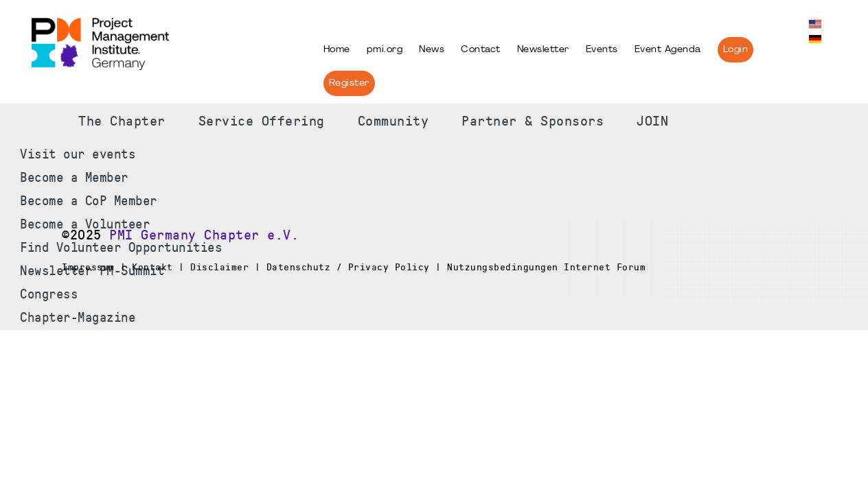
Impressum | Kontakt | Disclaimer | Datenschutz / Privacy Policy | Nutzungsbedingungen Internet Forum (354, 267)
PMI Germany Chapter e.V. (204, 235)
